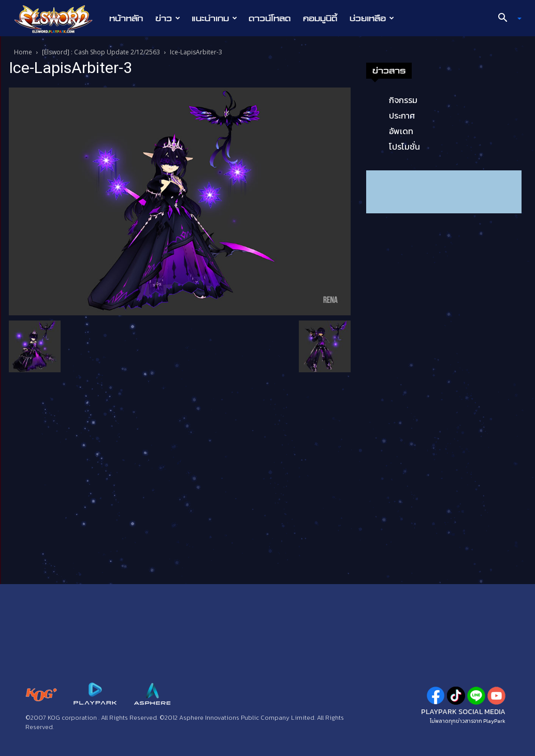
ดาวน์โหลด (270, 18)
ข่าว (168, 18)
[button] (505, 19)
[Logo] (59, 19)
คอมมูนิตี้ (320, 18)
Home (23, 52)
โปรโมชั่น (404, 147)
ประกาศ (402, 115)
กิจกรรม (403, 100)
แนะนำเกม (214, 18)
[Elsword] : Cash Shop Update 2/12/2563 (101, 52)
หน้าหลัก (126, 18)
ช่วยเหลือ (372, 18)
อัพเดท (401, 131)
